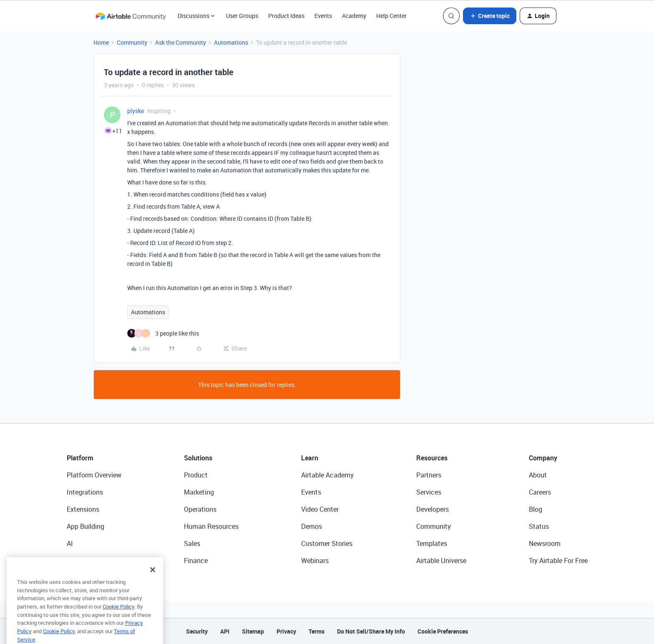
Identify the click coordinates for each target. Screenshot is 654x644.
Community (132, 42)
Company (543, 458)
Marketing (199, 492)
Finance (196, 561)
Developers (433, 509)
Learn (310, 458)
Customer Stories (327, 543)
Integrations (85, 492)
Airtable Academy (327, 475)
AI (70, 543)
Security (197, 631)
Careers (540, 492)
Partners (429, 475)
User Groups (242, 16)
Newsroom (545, 543)
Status (539, 526)
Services (429, 492)
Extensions (83, 509)
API (225, 631)
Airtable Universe (441, 561)
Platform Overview (94, 475)
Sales (192, 543)
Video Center (320, 509)
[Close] (153, 580)
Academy (354, 16)
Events (323, 16)
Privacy (286, 631)
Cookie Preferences (443, 631)
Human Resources (211, 526)
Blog (536, 509)
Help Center (391, 16)
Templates (432, 543)
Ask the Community (181, 42)
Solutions (198, 458)
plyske (136, 111)
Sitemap (253, 631)
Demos (312, 526)
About (538, 475)
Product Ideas (286, 16)
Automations (231, 42)
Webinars (315, 561)
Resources (432, 458)
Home (101, 42)
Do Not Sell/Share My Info (371, 631)
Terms (317, 631)
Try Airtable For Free (558, 561)
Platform (80, 458)
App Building (86, 526)
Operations (200, 509)
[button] (490, 16)
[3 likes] (163, 333)
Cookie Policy (118, 616)
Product (196, 475)
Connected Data (91, 561)
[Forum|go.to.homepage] (131, 16)
